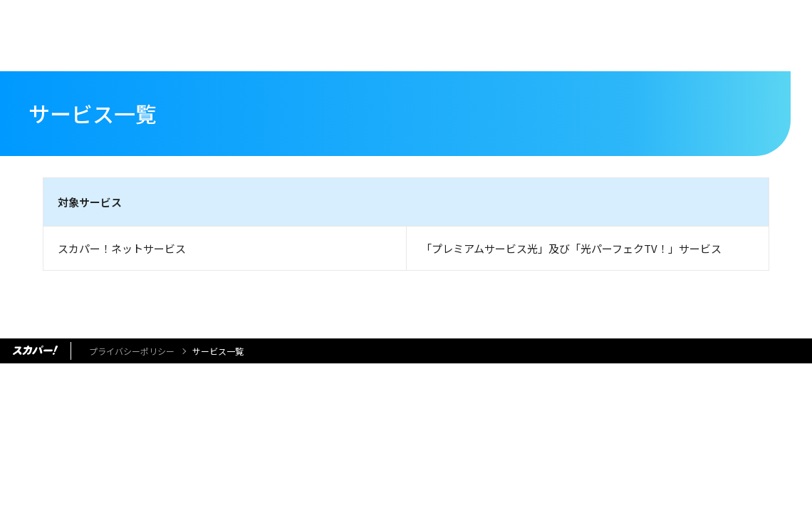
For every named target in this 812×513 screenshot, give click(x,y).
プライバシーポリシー (132, 351)
